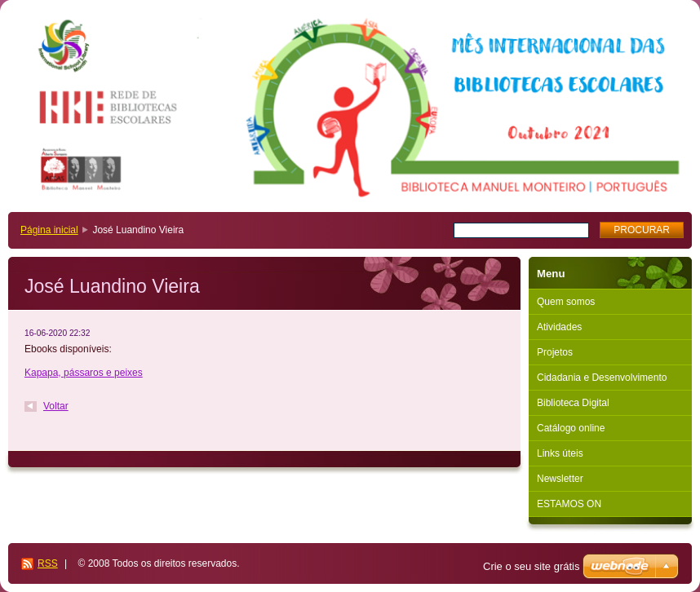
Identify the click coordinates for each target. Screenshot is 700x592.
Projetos (555, 352)
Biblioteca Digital (573, 403)
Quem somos (566, 302)
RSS (48, 563)
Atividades (559, 327)
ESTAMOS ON (569, 504)
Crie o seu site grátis (532, 566)
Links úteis (560, 453)
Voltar (56, 406)
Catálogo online (571, 428)
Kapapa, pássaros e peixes (84, 373)
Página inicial (49, 230)
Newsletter (560, 479)
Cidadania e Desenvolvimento (602, 378)
